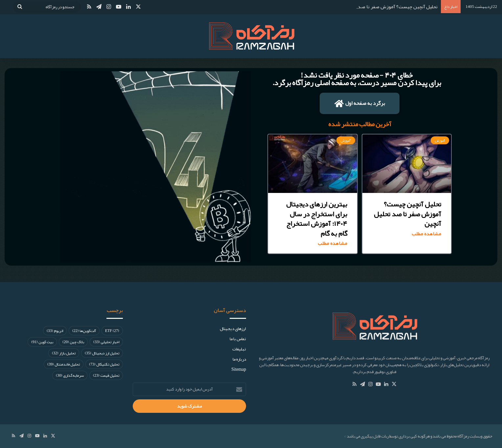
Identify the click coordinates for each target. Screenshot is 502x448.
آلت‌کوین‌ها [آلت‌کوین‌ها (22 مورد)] (84, 331)
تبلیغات (239, 349)
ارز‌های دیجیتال (233, 329)
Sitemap (239, 369)
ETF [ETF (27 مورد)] (112, 331)
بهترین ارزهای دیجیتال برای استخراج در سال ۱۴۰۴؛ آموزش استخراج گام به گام (317, 219)
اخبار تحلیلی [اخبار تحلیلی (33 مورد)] (106, 342)
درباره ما (239, 359)
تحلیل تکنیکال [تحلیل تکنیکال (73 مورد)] (104, 364)
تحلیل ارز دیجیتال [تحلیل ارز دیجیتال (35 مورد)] (102, 353)
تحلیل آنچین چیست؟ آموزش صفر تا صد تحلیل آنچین (385, 7)
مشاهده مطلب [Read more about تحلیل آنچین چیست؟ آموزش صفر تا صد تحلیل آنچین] (426, 234)
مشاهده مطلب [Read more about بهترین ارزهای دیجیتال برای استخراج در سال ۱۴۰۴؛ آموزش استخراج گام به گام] (332, 243)
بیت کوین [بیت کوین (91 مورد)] (42, 342)
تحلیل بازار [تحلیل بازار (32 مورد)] (64, 353)
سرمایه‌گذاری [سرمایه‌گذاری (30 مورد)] (70, 375)
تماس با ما (238, 339)
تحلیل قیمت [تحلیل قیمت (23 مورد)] (106, 375)
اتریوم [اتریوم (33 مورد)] (55, 331)
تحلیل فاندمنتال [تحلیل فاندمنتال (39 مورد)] (64, 364)
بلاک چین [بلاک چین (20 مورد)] (73, 342)
